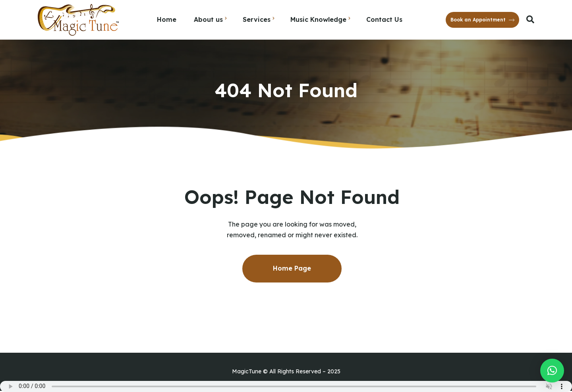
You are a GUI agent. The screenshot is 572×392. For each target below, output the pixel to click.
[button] (552, 371)
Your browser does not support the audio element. (286, 386)
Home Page (292, 268)
